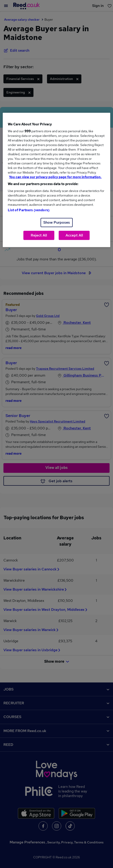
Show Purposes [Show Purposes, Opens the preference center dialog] (57, 222)
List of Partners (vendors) (29, 210)
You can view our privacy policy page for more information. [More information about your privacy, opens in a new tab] (55, 177)
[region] (56, 180)
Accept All (74, 235)
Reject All (39, 235)
